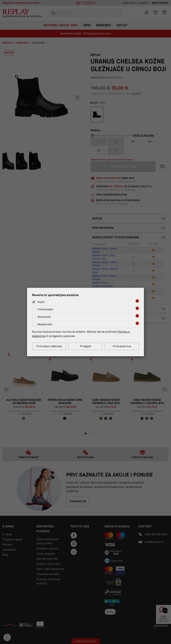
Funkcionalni (45, 309)
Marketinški (45, 324)
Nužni (41, 302)
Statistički (44, 317)
